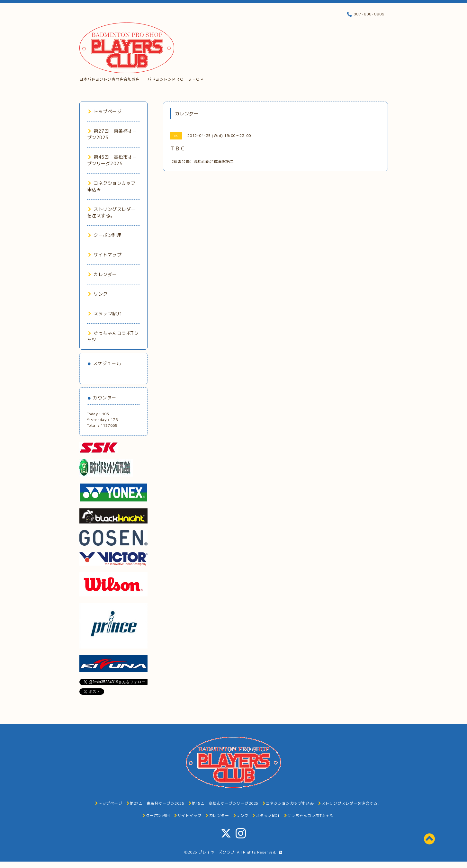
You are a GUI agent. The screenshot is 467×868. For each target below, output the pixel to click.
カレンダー (103, 274)
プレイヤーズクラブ (216, 852)
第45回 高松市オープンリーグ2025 (112, 160)
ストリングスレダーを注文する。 (111, 212)
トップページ (105, 111)
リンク (98, 294)
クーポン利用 (105, 235)
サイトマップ (105, 255)
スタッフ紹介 (105, 313)
